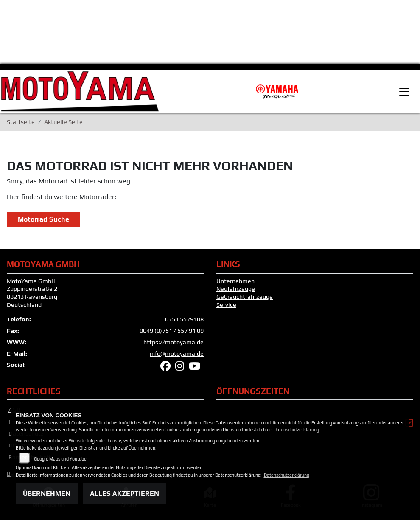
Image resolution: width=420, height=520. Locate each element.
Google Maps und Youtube (60, 459)
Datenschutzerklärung (296, 430)
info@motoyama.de (177, 354)
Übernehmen (47, 493)
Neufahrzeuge (236, 289)
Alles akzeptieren (125, 493)
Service (226, 305)
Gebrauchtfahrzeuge (245, 297)
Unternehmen (235, 281)
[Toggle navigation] (404, 92)
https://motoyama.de (174, 342)
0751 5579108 (184, 319)
